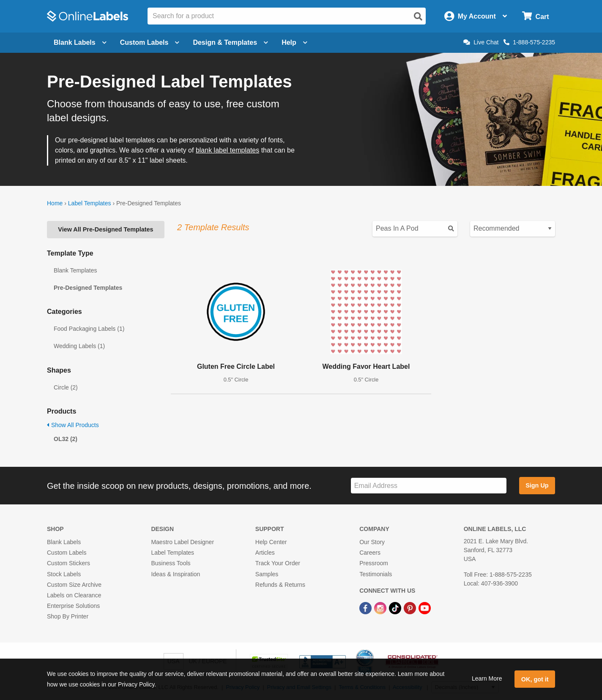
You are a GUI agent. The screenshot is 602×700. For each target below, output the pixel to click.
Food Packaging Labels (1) (89, 329)
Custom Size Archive (74, 585)
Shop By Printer (68, 616)
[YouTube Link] (425, 607)
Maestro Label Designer (182, 542)
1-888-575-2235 (529, 42)
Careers (370, 553)
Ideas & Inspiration (175, 574)
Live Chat (481, 42)
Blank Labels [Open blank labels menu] (80, 42)
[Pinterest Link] (411, 607)
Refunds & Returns (280, 585)
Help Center (271, 542)
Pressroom (374, 563)
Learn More (487, 678)
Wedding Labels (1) (79, 346)
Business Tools (171, 563)
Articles (265, 553)
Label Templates (90, 203)
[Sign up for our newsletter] (429, 486)
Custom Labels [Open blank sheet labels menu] (150, 42)
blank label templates (227, 150)
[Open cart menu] (535, 16)
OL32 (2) (66, 439)
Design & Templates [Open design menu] (230, 42)
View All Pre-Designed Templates (105, 229)
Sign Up (537, 485)
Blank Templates (75, 270)
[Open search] (418, 16)
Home (55, 203)
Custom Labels (67, 553)
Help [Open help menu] (294, 42)
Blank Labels (64, 542)
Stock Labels (64, 574)
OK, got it (535, 679)
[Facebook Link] (366, 607)
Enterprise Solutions (73, 606)
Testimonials (376, 574)
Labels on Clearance (74, 595)
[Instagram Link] (381, 607)
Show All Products (73, 425)
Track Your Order (278, 563)
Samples (267, 574)
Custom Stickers (68, 563)
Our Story (372, 542)
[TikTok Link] (396, 607)
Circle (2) (66, 387)
